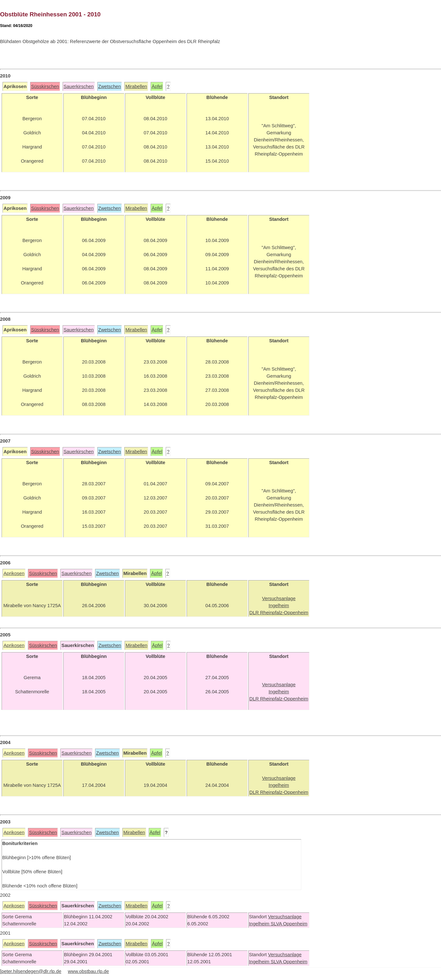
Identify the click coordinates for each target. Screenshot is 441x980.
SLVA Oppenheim (289, 924)
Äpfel (157, 86)
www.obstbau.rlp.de (88, 971)
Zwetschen (110, 86)
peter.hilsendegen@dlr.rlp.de (31, 971)
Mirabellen (136, 86)
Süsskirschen (45, 86)
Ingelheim (260, 924)
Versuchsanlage (285, 917)
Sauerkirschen (79, 86)
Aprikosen (14, 573)
